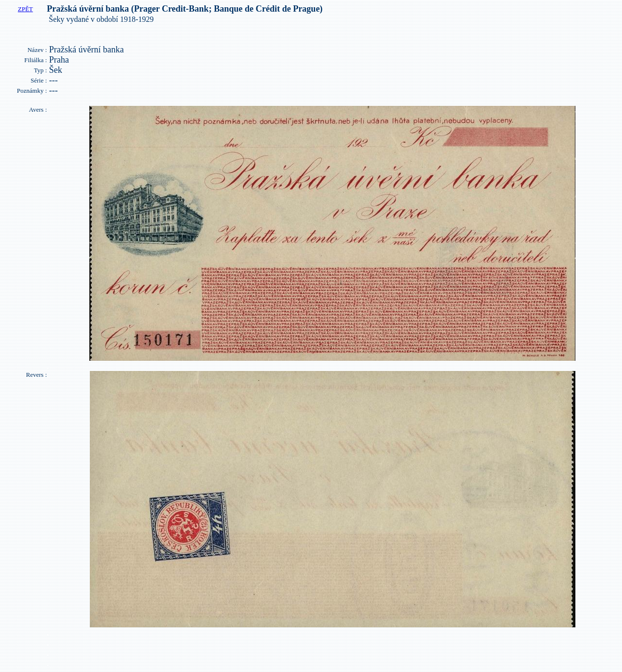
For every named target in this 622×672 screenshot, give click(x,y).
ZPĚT (25, 9)
